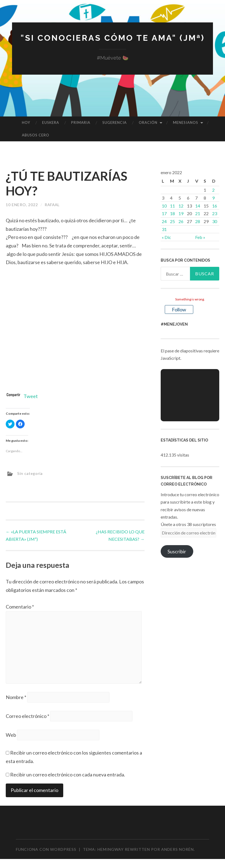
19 (181, 213)
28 (198, 221)
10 (164, 206)
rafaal (53, 205)
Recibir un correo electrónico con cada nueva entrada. (68, 775)
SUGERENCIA (115, 122)
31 (164, 229)
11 (172, 206)
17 (164, 213)
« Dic (166, 237)
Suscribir (177, 551)
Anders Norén (178, 850)
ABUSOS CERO (36, 135)
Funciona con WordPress (46, 850)
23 (215, 213)
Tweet (31, 396)
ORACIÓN (148, 122)
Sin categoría (30, 473)
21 (198, 213)
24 (164, 221)
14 (198, 206)
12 (181, 206)
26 (181, 221)
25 (172, 221)
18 (172, 213)
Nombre (16, 697)
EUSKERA (51, 122)
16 (215, 206)
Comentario (20, 607)
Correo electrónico (28, 716)
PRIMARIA (81, 122)
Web (11, 735)
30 (215, 221)
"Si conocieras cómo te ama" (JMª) (112, 38)
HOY (26, 122)
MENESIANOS (186, 122)
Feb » (200, 237)
